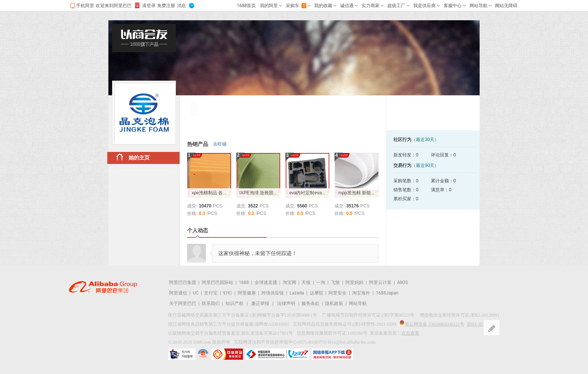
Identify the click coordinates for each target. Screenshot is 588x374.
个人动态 (198, 230)
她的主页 (133, 157)
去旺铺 (220, 144)
